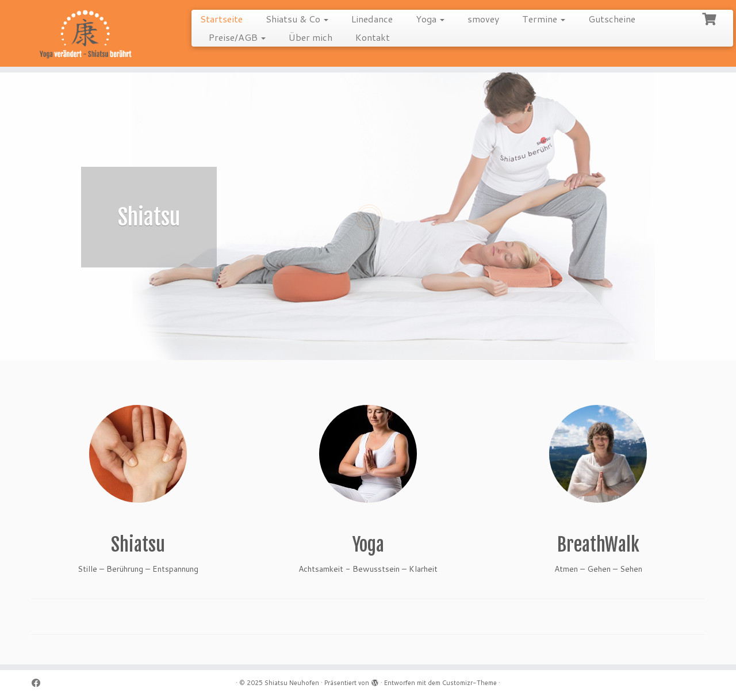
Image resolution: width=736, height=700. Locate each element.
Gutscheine (612, 19)
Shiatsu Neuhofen (292, 683)
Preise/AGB (237, 37)
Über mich (310, 37)
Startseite (221, 19)
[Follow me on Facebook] (40, 683)
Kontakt (373, 37)
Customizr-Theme (469, 683)
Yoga (430, 19)
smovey (483, 19)
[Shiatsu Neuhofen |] (85, 35)
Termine (544, 19)
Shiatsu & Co (297, 19)
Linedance (372, 19)
